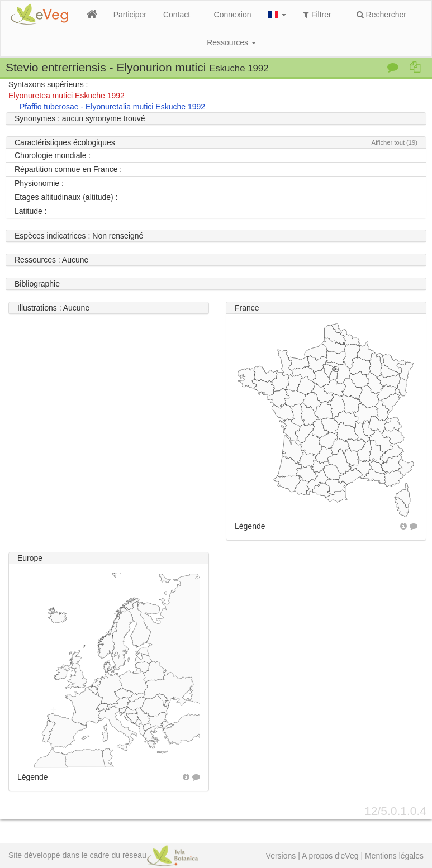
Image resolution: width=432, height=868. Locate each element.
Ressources (231, 42)
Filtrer (317, 15)
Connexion (233, 15)
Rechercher (381, 15)
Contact (177, 15)
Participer (130, 15)
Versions (281, 856)
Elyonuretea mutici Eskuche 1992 (67, 96)
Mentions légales (394, 856)
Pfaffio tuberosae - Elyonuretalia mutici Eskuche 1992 (112, 107)
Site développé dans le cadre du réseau (103, 855)
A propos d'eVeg (330, 856)
